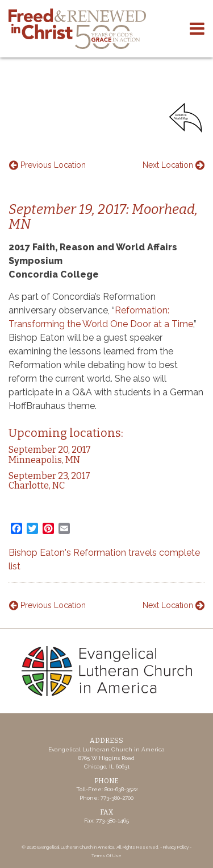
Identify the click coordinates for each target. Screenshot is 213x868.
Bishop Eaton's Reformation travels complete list (104, 559)
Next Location (174, 165)
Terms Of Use (106, 855)
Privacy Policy (176, 847)
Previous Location (47, 165)
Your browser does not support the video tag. (106, 85)
